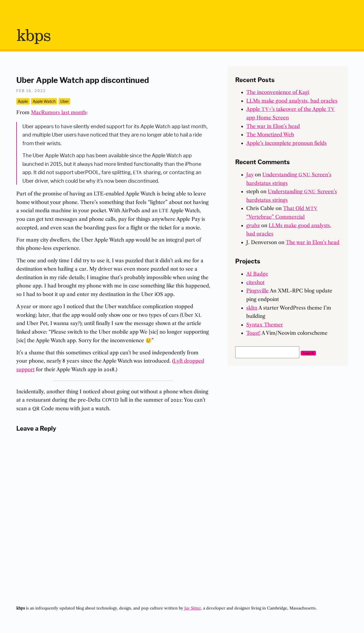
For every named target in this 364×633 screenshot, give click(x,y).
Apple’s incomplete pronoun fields (286, 143)
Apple (23, 101)
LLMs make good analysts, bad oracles (292, 101)
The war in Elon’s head (273, 126)
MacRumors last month (59, 113)
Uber (65, 101)
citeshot (255, 283)
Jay (250, 175)
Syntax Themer (265, 325)
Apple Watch (44, 101)
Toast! (253, 333)
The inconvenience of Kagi (278, 92)
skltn (252, 308)
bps (34, 36)
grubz (253, 226)
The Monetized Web (270, 135)
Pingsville (257, 291)
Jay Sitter (193, 608)
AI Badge (257, 274)
